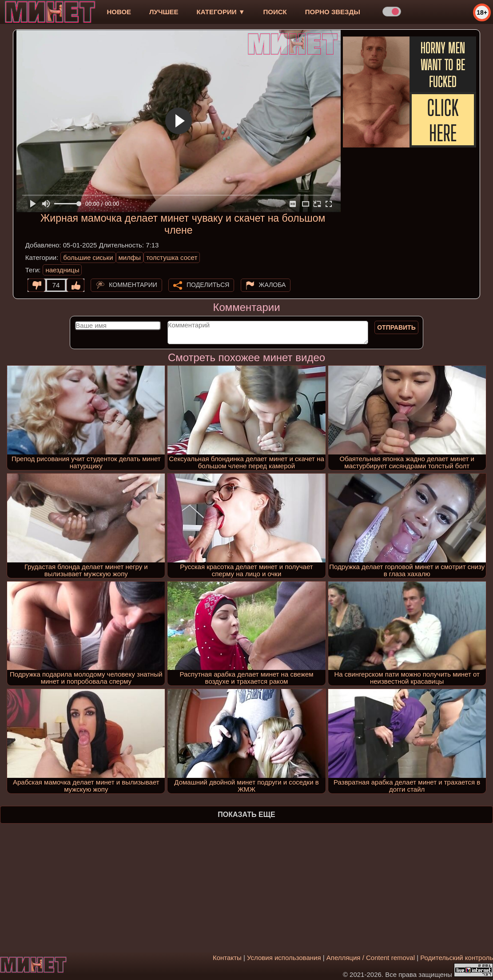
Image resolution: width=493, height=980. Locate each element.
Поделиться (208, 285)
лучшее (164, 12)
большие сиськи (88, 257)
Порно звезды (333, 12)
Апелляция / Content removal (371, 958)
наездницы (62, 270)
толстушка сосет (172, 257)
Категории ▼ (221, 12)
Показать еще (246, 815)
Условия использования (284, 958)
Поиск (275, 12)
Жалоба (272, 285)
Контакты (227, 958)
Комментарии (133, 285)
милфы (130, 257)
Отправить (396, 327)
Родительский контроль (457, 958)
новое (119, 12)
